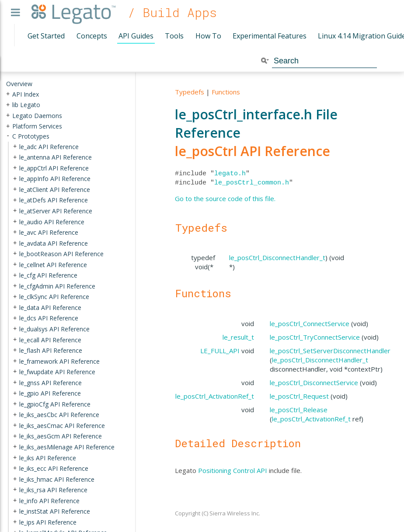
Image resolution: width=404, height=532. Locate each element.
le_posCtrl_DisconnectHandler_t (277, 257)
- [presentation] (8, 136)
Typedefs (190, 92)
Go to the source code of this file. (225, 198)
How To (208, 36)
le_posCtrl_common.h (252, 183)
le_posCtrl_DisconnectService (314, 382)
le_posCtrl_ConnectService (310, 323)
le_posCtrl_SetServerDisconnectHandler (330, 351)
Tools (174, 36)
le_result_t (238, 337)
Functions (226, 92)
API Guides (136, 36)
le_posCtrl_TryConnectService (315, 337)
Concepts (92, 36)
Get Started (46, 36)
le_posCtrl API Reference (252, 151)
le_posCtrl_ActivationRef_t (215, 396)
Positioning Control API (233, 470)
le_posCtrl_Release (299, 410)
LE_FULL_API (220, 351)
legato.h (230, 174)
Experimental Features (270, 36)
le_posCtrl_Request (299, 396)
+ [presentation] (8, 94)
